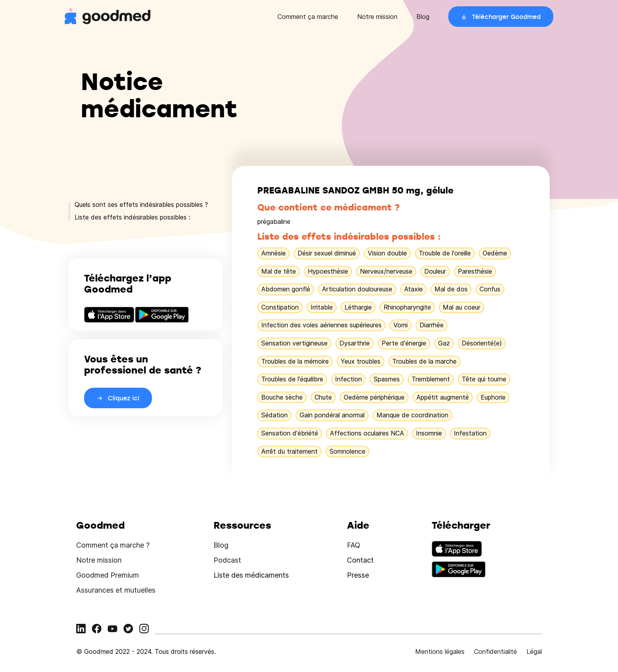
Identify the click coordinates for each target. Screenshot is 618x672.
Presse (358, 575)
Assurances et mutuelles (116, 590)
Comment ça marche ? (113, 545)
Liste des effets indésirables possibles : (132, 217)
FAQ (354, 545)
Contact (360, 560)
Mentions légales (440, 651)
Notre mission (377, 17)
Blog (423, 17)
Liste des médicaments (251, 575)
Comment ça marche (308, 17)
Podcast (227, 560)
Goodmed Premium (108, 575)
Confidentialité (495, 651)
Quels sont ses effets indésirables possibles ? (141, 205)
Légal (534, 651)
